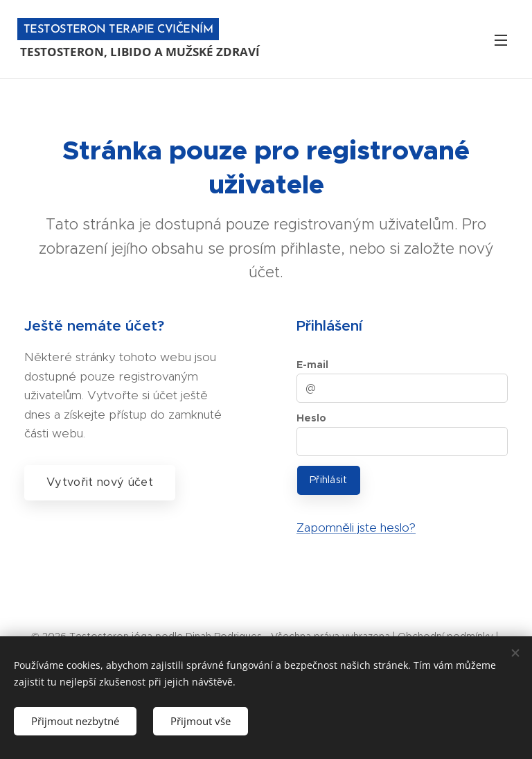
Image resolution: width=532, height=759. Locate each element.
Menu (501, 40)
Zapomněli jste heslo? (356, 527)
